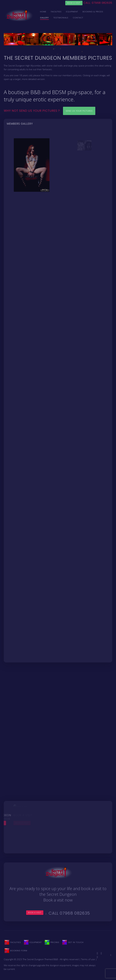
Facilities (56, 12)
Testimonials (61, 18)
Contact (78, 18)
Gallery (44, 18)
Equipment (72, 12)
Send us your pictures (79, 111)
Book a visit (74, 3)
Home (43, 12)
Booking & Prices (93, 12)
